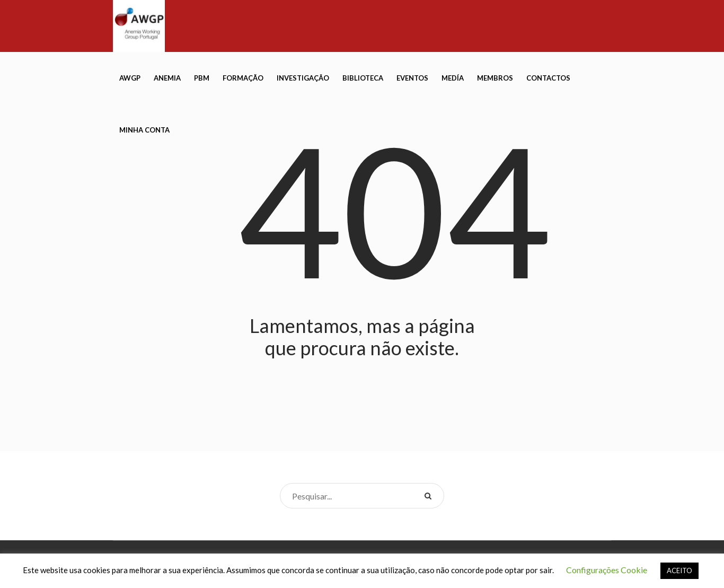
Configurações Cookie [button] (607, 570)
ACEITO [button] (679, 571)
